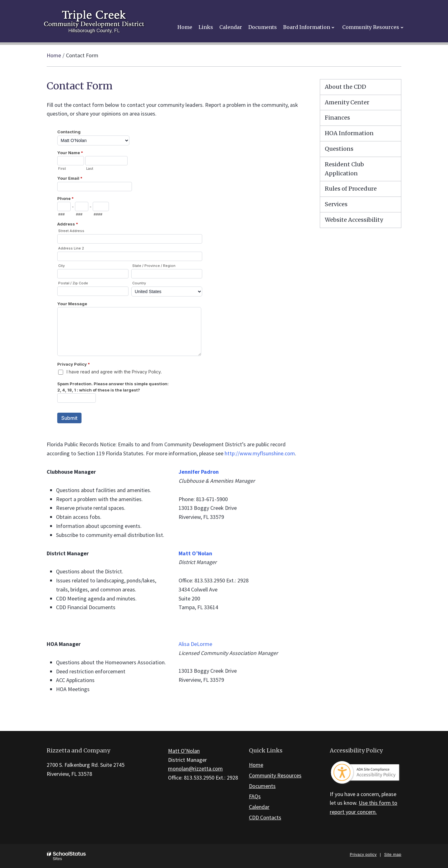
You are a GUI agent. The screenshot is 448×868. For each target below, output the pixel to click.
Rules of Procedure (351, 189)
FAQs (255, 796)
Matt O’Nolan (195, 553)
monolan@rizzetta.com (195, 768)
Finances (337, 118)
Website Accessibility (354, 220)
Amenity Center (347, 102)
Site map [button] (393, 854)
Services (336, 204)
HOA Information (349, 133)
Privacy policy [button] (363, 854)
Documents (262, 786)
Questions (339, 149)
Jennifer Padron (199, 472)
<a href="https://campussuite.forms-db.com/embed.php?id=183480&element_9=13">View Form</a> (174, 282)
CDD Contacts (265, 817)
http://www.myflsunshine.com (260, 453)
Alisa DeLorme (195, 644)
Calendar (259, 807)
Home (54, 55)
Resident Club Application (344, 169)
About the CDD (345, 87)
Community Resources (275, 775)
